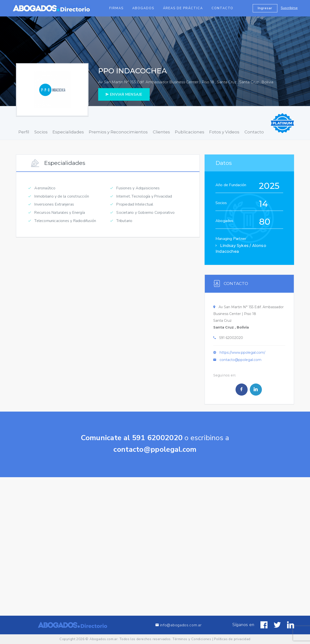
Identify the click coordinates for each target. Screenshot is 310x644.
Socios (41, 132)
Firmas (116, 8)
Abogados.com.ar (103, 639)
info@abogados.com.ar (178, 631)
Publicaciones (190, 132)
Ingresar (265, 8)
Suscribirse (289, 8)
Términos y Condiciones (192, 639)
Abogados (143, 8)
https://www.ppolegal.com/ (242, 354)
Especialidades (68, 132)
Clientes (161, 132)
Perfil (24, 132)
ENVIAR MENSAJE (124, 94)
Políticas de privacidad (232, 639)
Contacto (222, 8)
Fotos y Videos (224, 132)
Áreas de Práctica (183, 8)
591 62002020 (231, 339)
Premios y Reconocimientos (118, 132)
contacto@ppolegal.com (240, 361)
